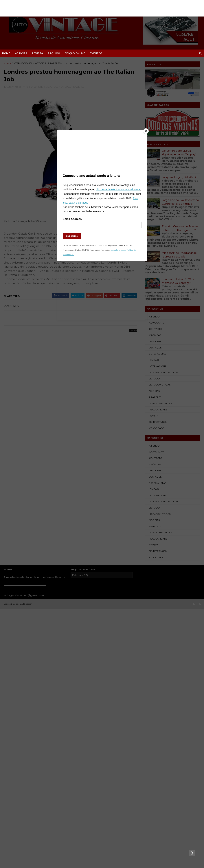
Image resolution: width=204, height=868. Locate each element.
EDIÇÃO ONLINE (75, 53)
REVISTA (37, 53)
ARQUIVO (54, 53)
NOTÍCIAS (21, 53)
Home (6, 53)
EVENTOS (96, 53)
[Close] (146, 131)
